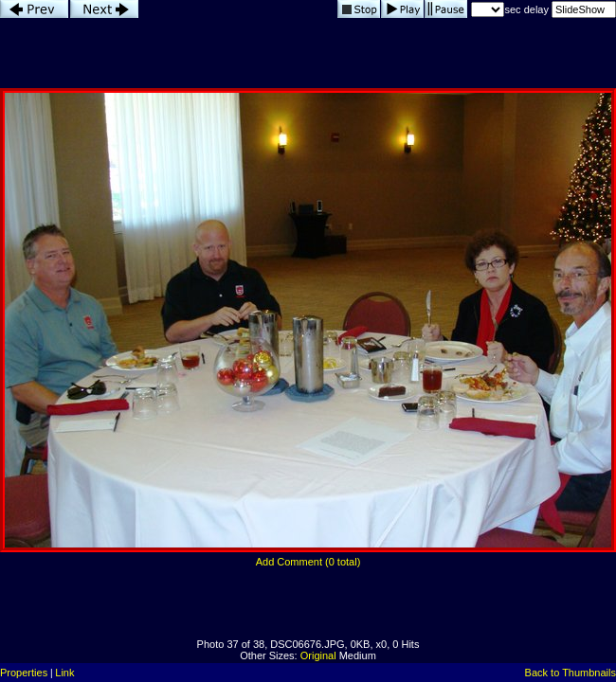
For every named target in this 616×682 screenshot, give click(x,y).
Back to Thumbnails (571, 673)
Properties (24, 673)
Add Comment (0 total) (308, 562)
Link (64, 673)
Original (318, 655)
